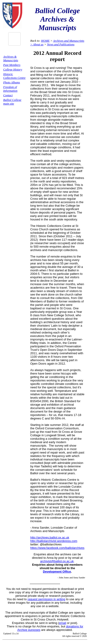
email (63, 623)
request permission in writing (46, 599)
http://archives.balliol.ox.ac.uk (50, 537)
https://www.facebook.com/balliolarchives (57, 548)
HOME (45, 41)
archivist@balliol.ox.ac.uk (57, 561)
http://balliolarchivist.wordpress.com (54, 541)
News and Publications (61, 44)
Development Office (57, 572)
